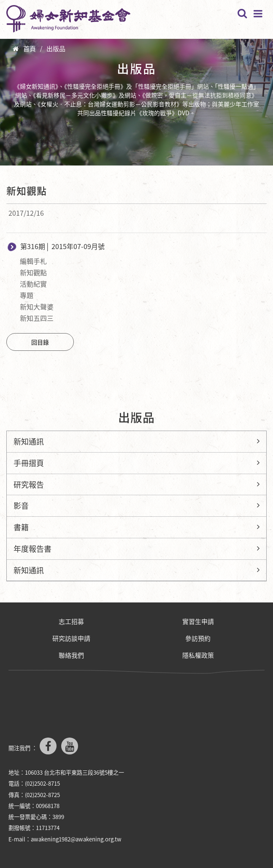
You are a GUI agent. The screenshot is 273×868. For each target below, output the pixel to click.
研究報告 (29, 484)
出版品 (56, 49)
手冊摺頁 (29, 463)
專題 (27, 295)
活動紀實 (33, 284)
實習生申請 (198, 621)
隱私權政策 (198, 655)
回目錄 (40, 342)
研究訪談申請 (71, 638)
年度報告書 (32, 549)
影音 (21, 506)
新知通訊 (29, 441)
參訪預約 (198, 638)
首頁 (30, 49)
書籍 (21, 527)
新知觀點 (33, 272)
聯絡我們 (71, 655)
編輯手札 (33, 261)
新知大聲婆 (37, 307)
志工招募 (71, 621)
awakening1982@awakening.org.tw (76, 839)
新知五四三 (37, 318)
